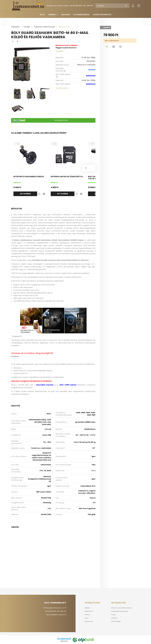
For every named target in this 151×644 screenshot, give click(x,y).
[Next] (89, 168)
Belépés (87, 608)
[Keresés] (112, 6)
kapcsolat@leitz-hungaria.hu (56, 615)
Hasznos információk (102, 15)
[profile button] (133, 6)
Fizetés (114, 615)
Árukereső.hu (64, 641)
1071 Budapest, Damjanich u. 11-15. (55, 608)
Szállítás (114, 618)
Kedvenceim (89, 621)
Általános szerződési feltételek (121, 608)
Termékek (52, 15)
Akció (42, 15)
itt (52, 353)
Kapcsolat (66, 15)
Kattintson (91, 76)
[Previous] (18, 168)
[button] (107, 47)
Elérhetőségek (116, 621)
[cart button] (139, 6)
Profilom (87, 615)
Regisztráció (89, 611)
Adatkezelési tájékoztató (120, 611)
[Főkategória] (15, 27)
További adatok (62, 88)
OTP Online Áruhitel (82, 15)
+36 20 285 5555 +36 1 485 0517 (82, 6)
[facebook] (13, 41)
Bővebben (60, 51)
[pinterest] (17, 41)
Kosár (87, 618)
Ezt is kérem (25, 194)
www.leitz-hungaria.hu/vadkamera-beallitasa (31, 381)
